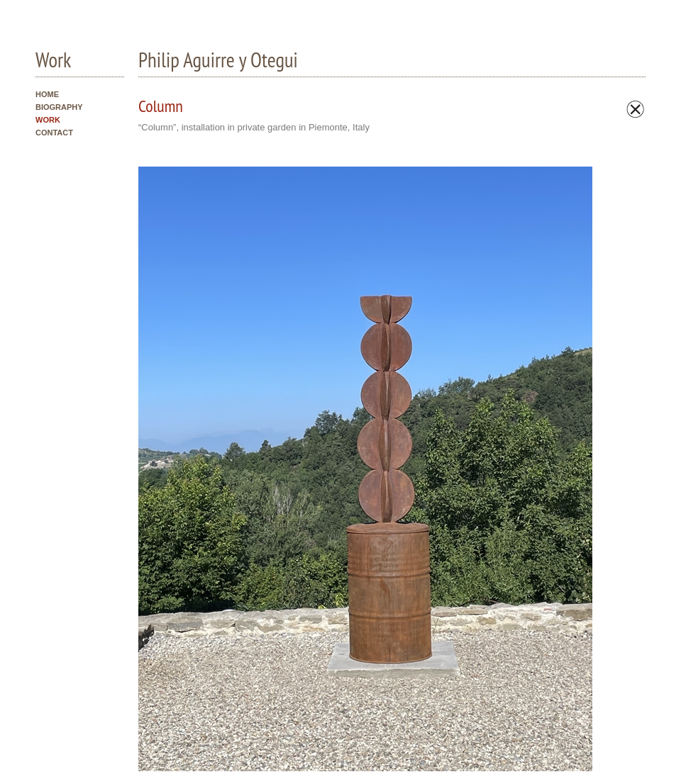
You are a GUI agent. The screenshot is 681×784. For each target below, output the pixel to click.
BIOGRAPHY (59, 107)
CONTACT (54, 133)
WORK (48, 120)
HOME (47, 94)
